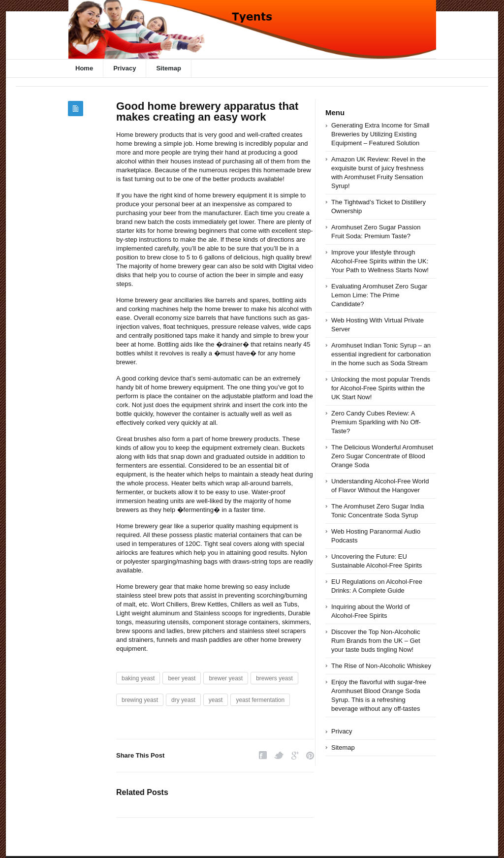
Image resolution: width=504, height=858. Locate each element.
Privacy (125, 68)
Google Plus (295, 755)
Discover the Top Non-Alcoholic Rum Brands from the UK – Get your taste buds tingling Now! (376, 641)
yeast (216, 700)
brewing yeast (140, 700)
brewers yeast (274, 678)
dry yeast (183, 700)
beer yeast (182, 678)
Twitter (279, 755)
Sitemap (169, 68)
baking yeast (138, 678)
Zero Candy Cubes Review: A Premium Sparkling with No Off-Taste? (376, 422)
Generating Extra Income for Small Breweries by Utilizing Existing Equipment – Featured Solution (380, 134)
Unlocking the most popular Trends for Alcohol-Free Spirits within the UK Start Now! (381, 388)
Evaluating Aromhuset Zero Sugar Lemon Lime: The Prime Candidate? (379, 295)
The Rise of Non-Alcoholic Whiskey (381, 666)
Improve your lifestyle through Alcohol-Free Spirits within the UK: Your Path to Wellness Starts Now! (380, 261)
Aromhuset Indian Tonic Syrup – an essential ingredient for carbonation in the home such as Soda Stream (381, 354)
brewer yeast (226, 678)
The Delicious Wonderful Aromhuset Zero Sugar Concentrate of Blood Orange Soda (382, 456)
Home (84, 68)
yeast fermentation (260, 700)
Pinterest (310, 755)
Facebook (263, 755)
